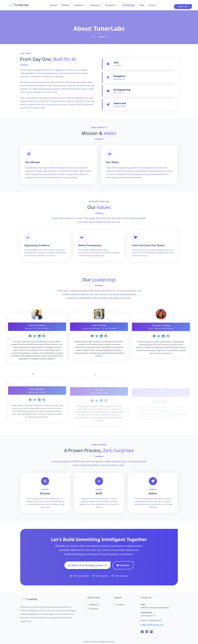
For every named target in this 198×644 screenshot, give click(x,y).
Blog (142, 5)
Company (96, 5)
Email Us (123, 565)
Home (94, 37)
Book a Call (183, 7)
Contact (152, 5)
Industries (80, 5)
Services (53, 5)
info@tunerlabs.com (155, 625)
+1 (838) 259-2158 (154, 620)
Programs (111, 5)
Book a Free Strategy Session (87, 565)
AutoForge (129, 5)
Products (65, 5)
